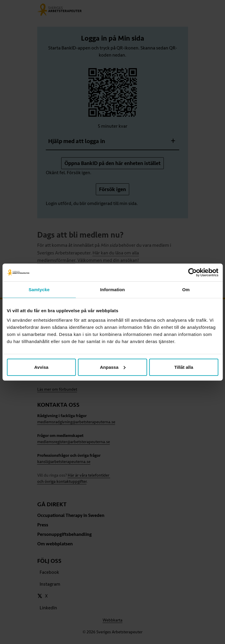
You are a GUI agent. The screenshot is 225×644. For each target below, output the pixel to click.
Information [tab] (113, 290)
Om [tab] (186, 290)
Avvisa (41, 367)
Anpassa (113, 367)
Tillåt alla (184, 367)
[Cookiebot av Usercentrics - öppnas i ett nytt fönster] (192, 273)
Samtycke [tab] (39, 290)
